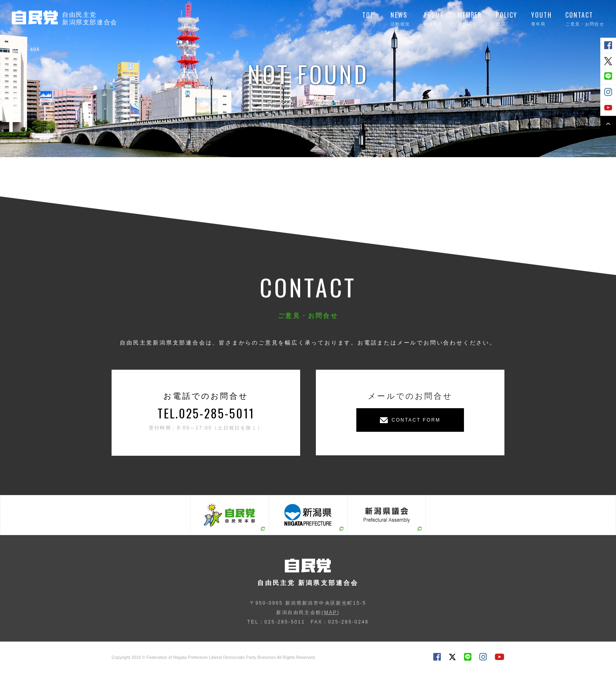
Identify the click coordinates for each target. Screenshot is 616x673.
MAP (331, 612)
